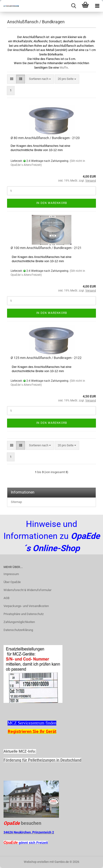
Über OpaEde (12, 582)
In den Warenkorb (52, 203)
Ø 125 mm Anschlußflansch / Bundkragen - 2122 (46, 358)
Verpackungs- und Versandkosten (26, 606)
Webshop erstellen (36, 862)
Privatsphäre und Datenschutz (24, 614)
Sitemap (16, 502)
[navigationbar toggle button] (97, 6)
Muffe (64, 68)
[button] (12, 79)
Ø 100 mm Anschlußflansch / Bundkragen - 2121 (46, 248)
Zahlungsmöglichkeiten (19, 622)
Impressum (11, 574)
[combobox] (40, 79)
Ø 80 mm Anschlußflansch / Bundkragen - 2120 (45, 138)
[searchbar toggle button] (74, 6)
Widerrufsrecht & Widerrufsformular (27, 590)
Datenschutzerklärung (18, 630)
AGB (6, 598)
